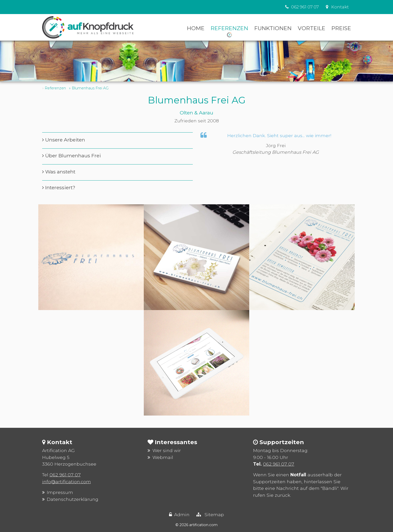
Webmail (163, 457)
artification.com (203, 525)
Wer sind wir (167, 450)
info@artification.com (67, 482)
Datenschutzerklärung (73, 499)
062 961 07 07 (65, 475)
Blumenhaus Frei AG (90, 88)
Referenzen (55, 88)
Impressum (60, 492)
